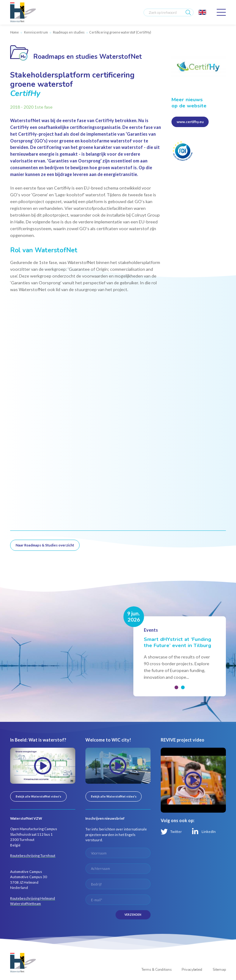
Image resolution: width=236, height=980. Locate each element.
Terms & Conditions (156, 970)
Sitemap (219, 970)
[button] (176, 687)
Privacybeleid (192, 970)
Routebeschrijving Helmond (33, 898)
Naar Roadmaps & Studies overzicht (45, 545)
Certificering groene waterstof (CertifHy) (120, 32)
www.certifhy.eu (190, 122)
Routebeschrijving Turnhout (33, 856)
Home (14, 32)
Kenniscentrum (36, 32)
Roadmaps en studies (69, 32)
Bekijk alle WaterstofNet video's (38, 796)
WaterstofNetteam (26, 904)
